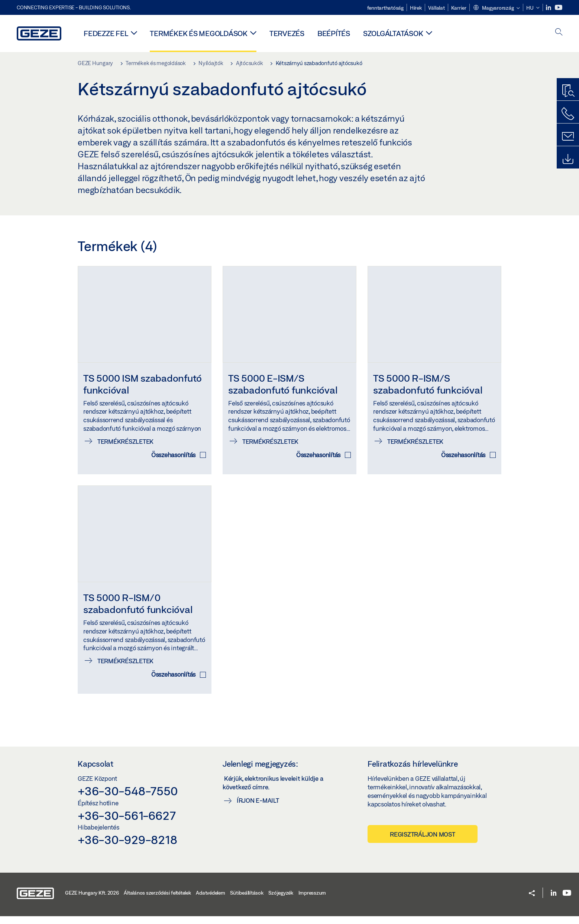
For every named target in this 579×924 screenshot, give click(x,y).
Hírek (416, 8)
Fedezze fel (106, 33)
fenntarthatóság (385, 8)
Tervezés (287, 33)
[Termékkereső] (568, 91)
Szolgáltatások (393, 33)
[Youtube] (559, 8)
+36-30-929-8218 (127, 847)
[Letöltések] (568, 159)
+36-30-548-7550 (127, 799)
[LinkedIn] (549, 8)
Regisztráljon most (423, 842)
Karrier (459, 8)
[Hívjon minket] (568, 114)
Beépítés (334, 33)
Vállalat (436, 8)
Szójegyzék (281, 901)
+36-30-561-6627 (127, 823)
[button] (496, 8)
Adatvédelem (210, 901)
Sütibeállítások (247, 901)
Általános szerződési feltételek (157, 901)
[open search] (559, 33)
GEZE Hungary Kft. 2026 (92, 901)
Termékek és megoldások (199, 33)
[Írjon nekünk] (568, 137)
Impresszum (312, 901)
